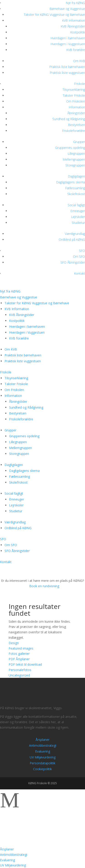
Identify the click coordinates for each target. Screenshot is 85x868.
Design (14, 643)
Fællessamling (75, 188)
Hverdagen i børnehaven (68, 38)
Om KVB (79, 61)
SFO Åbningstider (73, 262)
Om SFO (79, 256)
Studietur (78, 223)
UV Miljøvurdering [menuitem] (13, 865)
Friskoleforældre (74, 131)
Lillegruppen (76, 153)
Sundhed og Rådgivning (69, 119)
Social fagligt (76, 205)
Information (77, 107)
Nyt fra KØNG (75, 3)
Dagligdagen (76, 176)
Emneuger (78, 211)
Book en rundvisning (43, 586)
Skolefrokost (76, 194)
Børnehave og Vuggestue (67, 9)
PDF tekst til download (25, 664)
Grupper (79, 142)
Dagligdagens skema (71, 182)
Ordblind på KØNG (72, 240)
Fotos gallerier (19, 654)
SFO (82, 251)
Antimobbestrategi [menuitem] (14, 855)
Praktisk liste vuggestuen (67, 73)
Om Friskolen (76, 101)
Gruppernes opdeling (70, 148)
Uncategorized (19, 675)
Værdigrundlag (75, 234)
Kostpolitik (78, 32)
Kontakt (80, 273)
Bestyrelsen (77, 125)
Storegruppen (75, 165)
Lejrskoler (78, 217)
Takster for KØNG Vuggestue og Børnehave (54, 15)
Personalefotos (20, 670)
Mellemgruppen (74, 159)
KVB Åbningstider (73, 26)
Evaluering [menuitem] (7, 860)
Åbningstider (76, 113)
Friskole (80, 84)
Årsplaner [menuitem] (7, 849)
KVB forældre (76, 50)
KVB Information (74, 20)
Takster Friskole (74, 95)
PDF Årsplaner (19, 659)
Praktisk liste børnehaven (67, 67)
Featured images (21, 648)
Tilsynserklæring (74, 90)
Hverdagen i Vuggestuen (68, 44)
